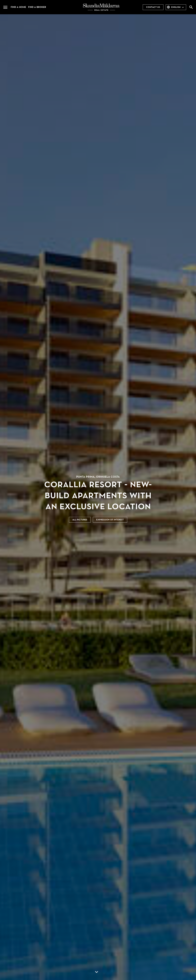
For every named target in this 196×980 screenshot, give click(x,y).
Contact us (153, 7)
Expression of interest (110, 520)
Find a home (18, 7)
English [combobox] (176, 7)
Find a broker (37, 7)
